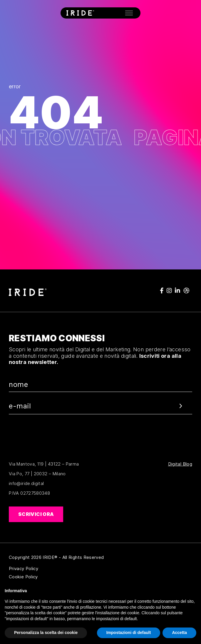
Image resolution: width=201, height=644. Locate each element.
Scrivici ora (36, 514)
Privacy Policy (52, 569)
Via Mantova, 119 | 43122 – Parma (44, 464)
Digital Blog (180, 464)
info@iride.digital (26, 483)
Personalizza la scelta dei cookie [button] (46, 633)
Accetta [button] (179, 633)
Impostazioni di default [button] (129, 633)
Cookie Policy (52, 577)
